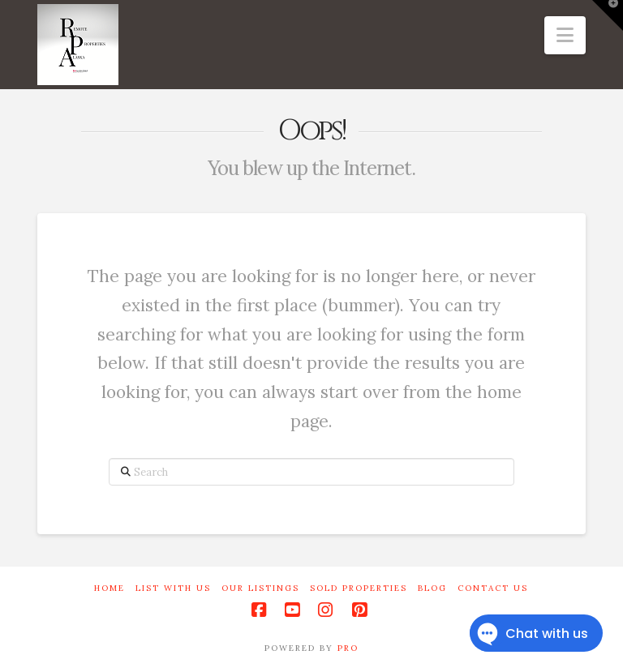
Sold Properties (359, 588)
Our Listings (260, 588)
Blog (432, 588)
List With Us (173, 588)
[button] (565, 35)
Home (110, 588)
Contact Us (493, 588)
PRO (348, 648)
